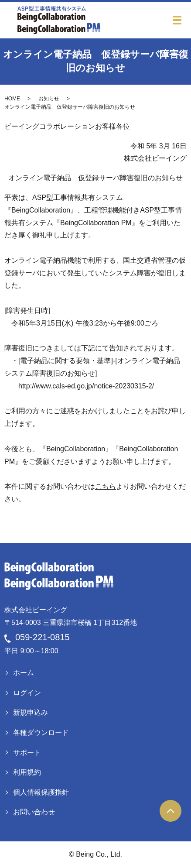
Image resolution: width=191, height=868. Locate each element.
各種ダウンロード (41, 732)
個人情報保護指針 (41, 792)
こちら (106, 486)
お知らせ (49, 99)
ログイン (27, 693)
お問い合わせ (34, 812)
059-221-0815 (43, 637)
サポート (27, 753)
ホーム (24, 673)
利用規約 (27, 772)
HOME (12, 99)
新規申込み (31, 712)
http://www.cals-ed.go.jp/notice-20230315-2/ (86, 386)
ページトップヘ (171, 811)
